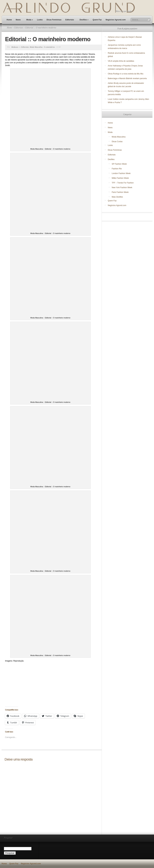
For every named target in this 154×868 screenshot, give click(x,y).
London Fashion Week (121, 173)
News (18, 20)
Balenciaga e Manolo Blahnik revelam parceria (128, 78)
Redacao (15, 47)
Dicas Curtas (117, 142)
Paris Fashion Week (120, 192)
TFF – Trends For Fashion (123, 183)
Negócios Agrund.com (116, 20)
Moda (30, 20)
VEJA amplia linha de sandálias (121, 61)
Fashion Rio (117, 169)
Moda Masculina (36, 47)
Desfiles (84, 20)
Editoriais (70, 20)
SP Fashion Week (119, 164)
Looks (40, 20)
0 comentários (49, 47)
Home (9, 20)
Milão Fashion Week (120, 178)
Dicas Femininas (54, 20)
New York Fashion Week (122, 188)
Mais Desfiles (117, 197)
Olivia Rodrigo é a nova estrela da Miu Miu (126, 74)
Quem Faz (97, 20)
